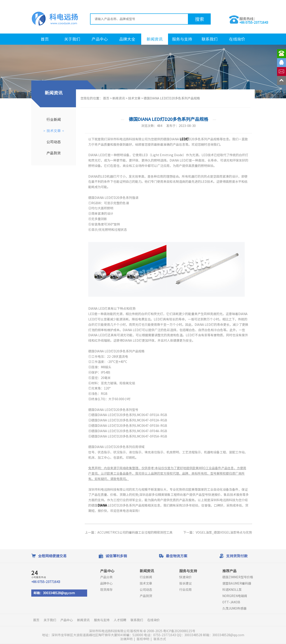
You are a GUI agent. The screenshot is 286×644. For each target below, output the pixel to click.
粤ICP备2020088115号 (180, 631)
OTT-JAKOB (231, 602)
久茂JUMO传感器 (234, 608)
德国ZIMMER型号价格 (238, 577)
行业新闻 (54, 120)
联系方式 (160, 639)
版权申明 (143, 639)
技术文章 (54, 131)
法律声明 (126, 639)
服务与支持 (182, 39)
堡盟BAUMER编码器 (237, 583)
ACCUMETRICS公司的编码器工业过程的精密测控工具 (135, 532)
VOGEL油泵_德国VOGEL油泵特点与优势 (224, 532)
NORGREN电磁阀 (235, 596)
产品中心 (100, 39)
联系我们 (210, 39)
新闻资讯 (155, 39)
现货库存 (106, 590)
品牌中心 (106, 583)
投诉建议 (185, 583)
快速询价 (185, 577)
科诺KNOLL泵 (232, 590)
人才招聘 (120, 620)
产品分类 (106, 577)
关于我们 (72, 39)
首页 (45, 39)
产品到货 (54, 153)
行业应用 (185, 590)
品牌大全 (127, 39)
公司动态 (54, 142)
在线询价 (237, 39)
